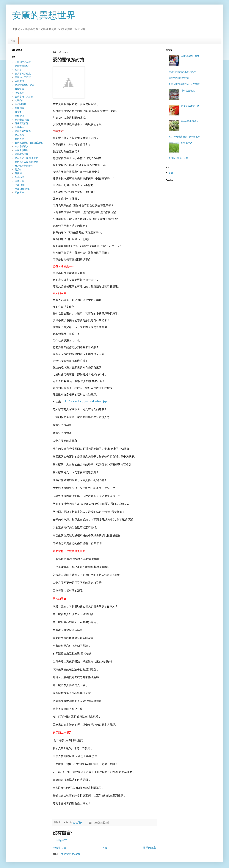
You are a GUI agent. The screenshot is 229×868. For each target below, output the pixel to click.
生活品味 (19, 177)
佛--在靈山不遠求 (190, 121)
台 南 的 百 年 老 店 (178, 158)
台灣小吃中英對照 (24, 97)
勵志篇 (18, 70)
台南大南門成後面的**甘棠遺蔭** (185, 84)
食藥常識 (19, 89)
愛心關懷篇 (21, 104)
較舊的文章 (150, 848)
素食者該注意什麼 (190, 106)
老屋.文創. (20, 185)
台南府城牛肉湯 (23, 131)
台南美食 (19, 139)
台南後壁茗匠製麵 (190, 56)
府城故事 (19, 93)
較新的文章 (60, 848)
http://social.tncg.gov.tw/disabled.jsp (85, 401)
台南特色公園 (22, 154)
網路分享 (19, 181)
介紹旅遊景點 (22, 66)
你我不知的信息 (23, 74)
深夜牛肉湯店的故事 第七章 (182, 72)
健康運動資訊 (22, 123)
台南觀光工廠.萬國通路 (27, 162)
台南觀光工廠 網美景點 (27, 158)
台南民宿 (19, 135)
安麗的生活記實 (23, 62)
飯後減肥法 (187, 143)
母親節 (18, 173)
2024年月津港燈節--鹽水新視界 (184, 137)
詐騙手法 (19, 127)
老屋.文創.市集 (22, 189)
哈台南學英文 (22, 146)
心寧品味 (19, 100)
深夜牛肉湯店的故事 (179, 78)
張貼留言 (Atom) (71, 854)
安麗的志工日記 (23, 77)
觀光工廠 (19, 192)
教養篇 (18, 112)
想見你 (18, 169)
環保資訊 (19, 116)
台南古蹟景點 (22, 150)
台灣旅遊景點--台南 (25, 85)
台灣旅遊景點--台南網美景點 (29, 143)
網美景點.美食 (22, 120)
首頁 (13, 41)
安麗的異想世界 (44, 15)
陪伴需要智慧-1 (189, 91)
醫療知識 (19, 108)
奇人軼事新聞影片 (24, 166)
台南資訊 (19, 81)
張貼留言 (62, 840)
